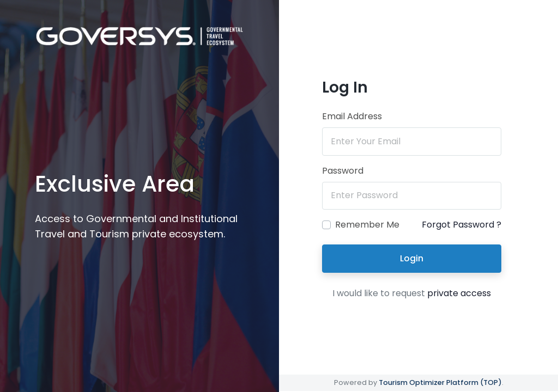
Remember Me (367, 225)
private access (459, 293)
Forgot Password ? (462, 225)
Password (343, 171)
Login (412, 258)
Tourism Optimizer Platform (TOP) (440, 382)
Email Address (352, 116)
